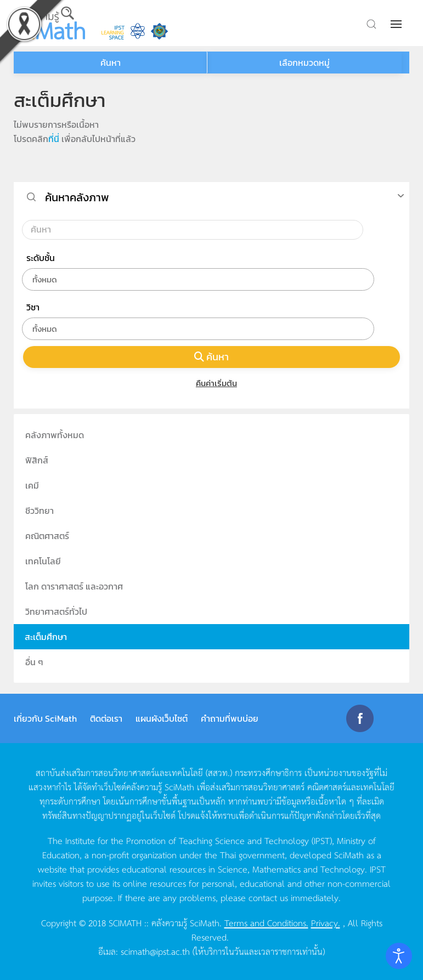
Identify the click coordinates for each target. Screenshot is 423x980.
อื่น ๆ (34, 662)
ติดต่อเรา (106, 718)
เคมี (32, 485)
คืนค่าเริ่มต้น (212, 383)
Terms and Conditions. (266, 922)
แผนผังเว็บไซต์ (162, 718)
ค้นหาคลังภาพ (77, 197)
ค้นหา (212, 357)
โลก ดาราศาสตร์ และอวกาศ (74, 586)
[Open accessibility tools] (399, 956)
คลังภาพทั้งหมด (55, 435)
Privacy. (326, 922)
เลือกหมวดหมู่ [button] (304, 63)
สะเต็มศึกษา (46, 637)
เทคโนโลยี (43, 561)
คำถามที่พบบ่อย (230, 718)
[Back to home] (49, 23)
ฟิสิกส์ (37, 460)
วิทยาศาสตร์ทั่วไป (56, 611)
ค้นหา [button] (111, 63)
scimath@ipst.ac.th (155, 951)
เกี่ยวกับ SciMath (45, 718)
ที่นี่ (54, 139)
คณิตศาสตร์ (47, 536)
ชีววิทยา (40, 511)
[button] (397, 24)
